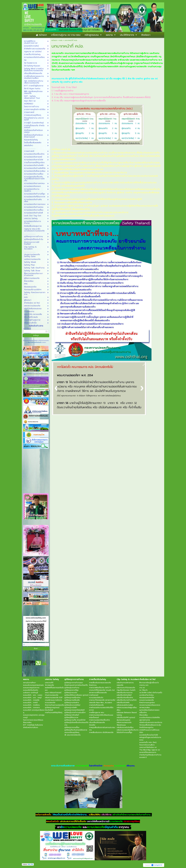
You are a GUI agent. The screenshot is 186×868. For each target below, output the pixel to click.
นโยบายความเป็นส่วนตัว (35, 342)
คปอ (61, 40)
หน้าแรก (54, 40)
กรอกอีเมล (27, 329)
